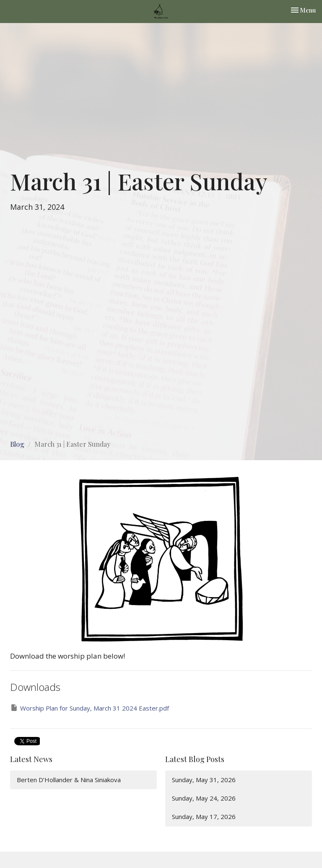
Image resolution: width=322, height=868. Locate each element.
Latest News (31, 759)
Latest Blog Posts (195, 759)
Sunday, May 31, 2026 (204, 780)
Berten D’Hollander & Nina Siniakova (69, 780)
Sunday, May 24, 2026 (204, 798)
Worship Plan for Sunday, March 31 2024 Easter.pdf (90, 708)
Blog (17, 444)
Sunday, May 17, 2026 (204, 816)
